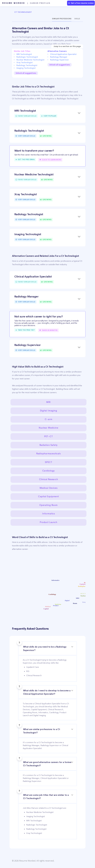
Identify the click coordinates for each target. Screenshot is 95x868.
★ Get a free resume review (81, 3)
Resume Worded (26, 3)
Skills (77, 19)
